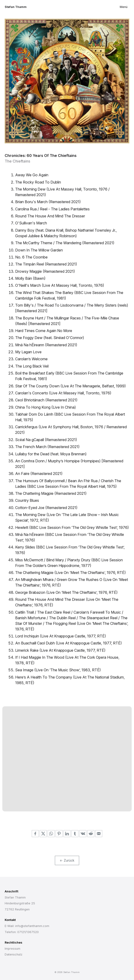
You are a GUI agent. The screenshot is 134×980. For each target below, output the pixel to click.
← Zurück (67, 860)
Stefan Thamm (16, 7)
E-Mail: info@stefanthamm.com (27, 926)
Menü (124, 7)
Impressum (12, 949)
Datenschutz (14, 954)
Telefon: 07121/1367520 (22, 932)
